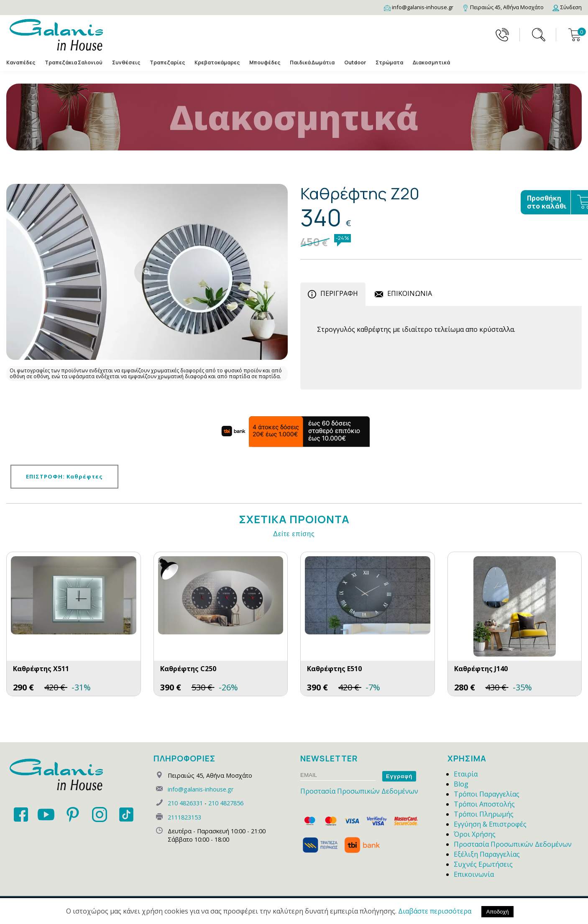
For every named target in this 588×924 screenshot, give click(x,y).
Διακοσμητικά (431, 62)
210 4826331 (185, 803)
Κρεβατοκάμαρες (217, 62)
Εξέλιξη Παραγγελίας (487, 854)
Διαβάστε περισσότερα (435, 911)
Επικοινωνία (474, 874)
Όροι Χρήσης (475, 834)
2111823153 (184, 817)
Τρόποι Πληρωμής (484, 814)
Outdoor (355, 62)
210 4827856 (226, 803)
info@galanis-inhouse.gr (201, 789)
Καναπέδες (21, 62)
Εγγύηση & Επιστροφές (490, 824)
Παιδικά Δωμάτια (312, 62)
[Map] (503, 7)
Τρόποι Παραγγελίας (487, 794)
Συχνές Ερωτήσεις (483, 864)
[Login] (567, 7)
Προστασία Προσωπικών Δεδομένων (359, 791)
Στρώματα (389, 62)
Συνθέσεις (126, 62)
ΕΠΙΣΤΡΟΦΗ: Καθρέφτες (64, 476)
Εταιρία (466, 774)
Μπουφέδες (265, 62)
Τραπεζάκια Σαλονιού (74, 62)
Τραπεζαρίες (167, 62)
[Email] (419, 7)
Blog (461, 784)
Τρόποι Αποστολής (484, 804)
